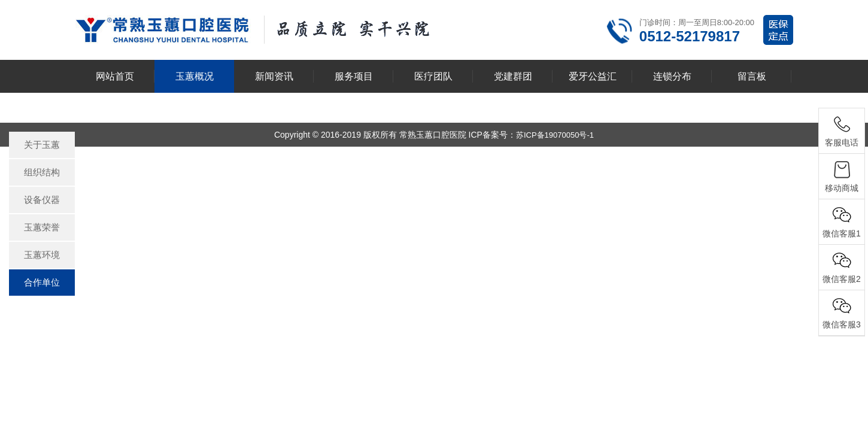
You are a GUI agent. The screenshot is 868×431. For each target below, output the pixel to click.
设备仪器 (42, 200)
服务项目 (354, 76)
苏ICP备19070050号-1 (555, 135)
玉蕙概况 (195, 76)
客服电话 (842, 142)
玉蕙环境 (42, 255)
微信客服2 (842, 279)
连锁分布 (672, 76)
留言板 (752, 76)
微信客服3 (842, 324)
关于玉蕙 (42, 145)
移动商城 (842, 188)
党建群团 (513, 76)
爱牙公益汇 (593, 76)
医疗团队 (433, 76)
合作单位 (42, 282)
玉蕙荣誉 (42, 227)
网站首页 (115, 76)
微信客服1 (842, 233)
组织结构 (42, 172)
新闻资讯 (274, 76)
